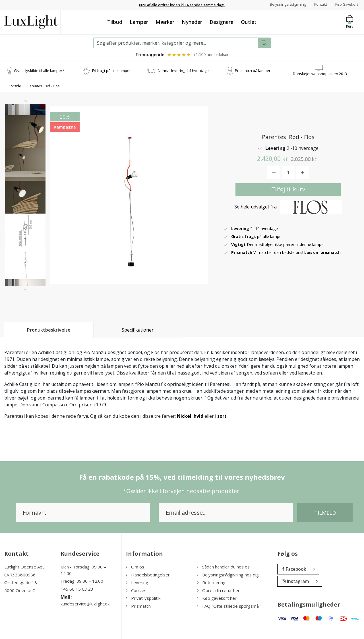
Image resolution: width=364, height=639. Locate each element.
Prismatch (138, 606)
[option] (25, 127)
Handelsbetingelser (148, 575)
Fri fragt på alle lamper (111, 71)
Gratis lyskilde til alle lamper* (39, 71)
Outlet (249, 22)
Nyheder (192, 22)
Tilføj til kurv (288, 190)
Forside (15, 87)
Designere (222, 22)
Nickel (184, 417)
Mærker (165, 22)
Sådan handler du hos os (223, 567)
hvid (198, 417)
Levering (137, 583)
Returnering (211, 583)
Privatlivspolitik (143, 599)
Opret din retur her (218, 591)
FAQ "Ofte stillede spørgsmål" (229, 606)
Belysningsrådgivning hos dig (228, 575)
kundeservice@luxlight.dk (85, 604)
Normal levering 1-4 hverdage (183, 71)
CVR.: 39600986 (20, 575)
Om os (135, 567)
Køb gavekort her (217, 599)
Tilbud (115, 22)
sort (222, 417)
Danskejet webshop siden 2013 (320, 74)
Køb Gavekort (345, 4)
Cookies (136, 591)
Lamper (139, 22)
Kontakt (317, 4)
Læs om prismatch (323, 253)
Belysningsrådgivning (283, 4)
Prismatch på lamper (253, 71)
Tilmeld (325, 513)
